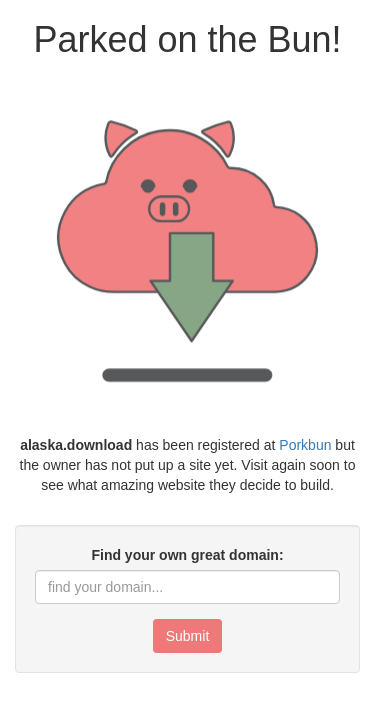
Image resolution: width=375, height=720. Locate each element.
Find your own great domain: (187, 555)
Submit (188, 636)
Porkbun (305, 445)
